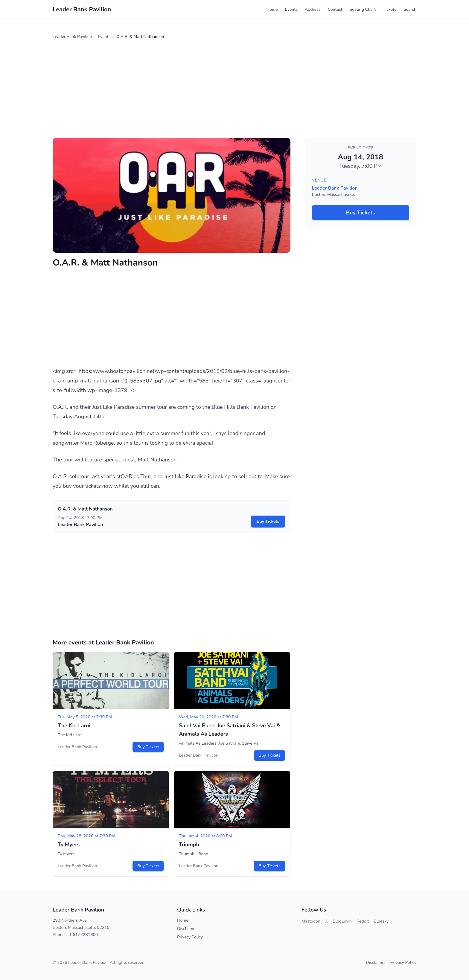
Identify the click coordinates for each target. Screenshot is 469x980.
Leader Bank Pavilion (72, 37)
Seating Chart (363, 9)
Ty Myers (69, 845)
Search (410, 9)
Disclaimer (187, 929)
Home (272, 9)
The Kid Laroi (74, 726)
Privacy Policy (190, 937)
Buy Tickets (268, 521)
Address (313, 9)
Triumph (189, 845)
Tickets (390, 9)
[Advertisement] (232, 89)
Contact (335, 9)
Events (291, 9)
